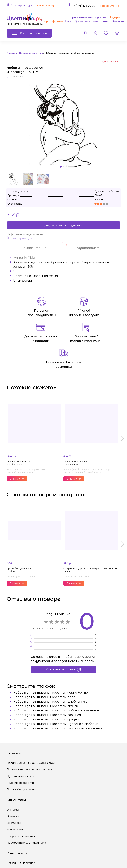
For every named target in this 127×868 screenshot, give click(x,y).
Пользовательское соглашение (29, 770)
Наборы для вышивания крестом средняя (47, 719)
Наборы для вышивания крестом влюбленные (50, 702)
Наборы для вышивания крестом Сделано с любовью (56, 724)
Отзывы (118, 21)
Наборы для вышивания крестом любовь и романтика (57, 710)
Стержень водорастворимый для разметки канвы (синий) (91, 570)
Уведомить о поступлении (63, 225)
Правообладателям (21, 789)
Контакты (101, 21)
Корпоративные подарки (87, 17)
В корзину (17, 479)
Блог (69, 21)
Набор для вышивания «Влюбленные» (18, 462)
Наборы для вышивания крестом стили (46, 706)
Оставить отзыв (63, 670)
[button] (31, 6)
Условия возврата (20, 783)
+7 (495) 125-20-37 (84, 6)
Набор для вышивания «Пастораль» (75, 462)
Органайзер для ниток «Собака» (19, 570)
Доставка (82, 21)
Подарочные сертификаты (27, 843)
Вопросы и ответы (21, 836)
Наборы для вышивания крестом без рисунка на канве (57, 728)
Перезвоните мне (109, 6)
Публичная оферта (21, 776)
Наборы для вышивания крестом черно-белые (50, 693)
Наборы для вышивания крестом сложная (47, 715)
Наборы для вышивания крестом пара (44, 697)
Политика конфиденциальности (31, 763)
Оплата (13, 810)
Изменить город (44, 6)
